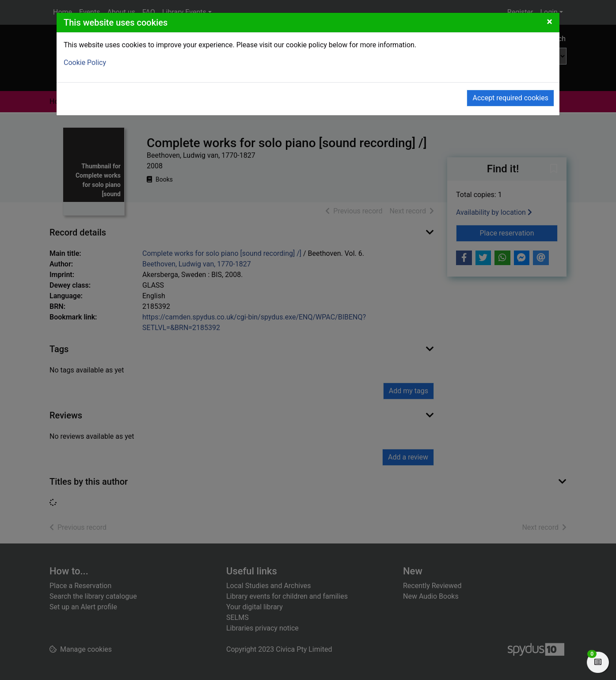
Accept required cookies (510, 98)
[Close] (549, 22)
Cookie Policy (85, 63)
